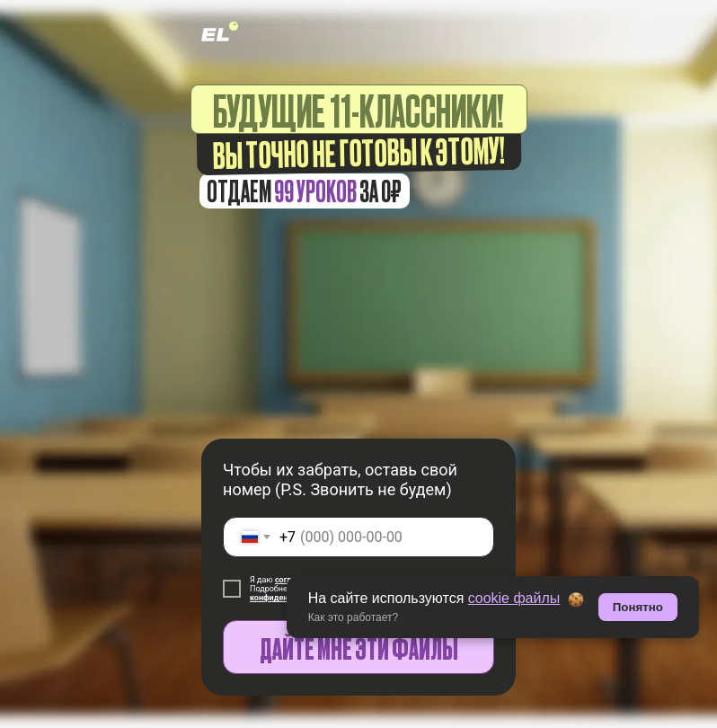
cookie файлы (514, 598)
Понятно (638, 607)
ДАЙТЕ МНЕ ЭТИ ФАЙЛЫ (359, 648)
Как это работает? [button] (354, 617)
